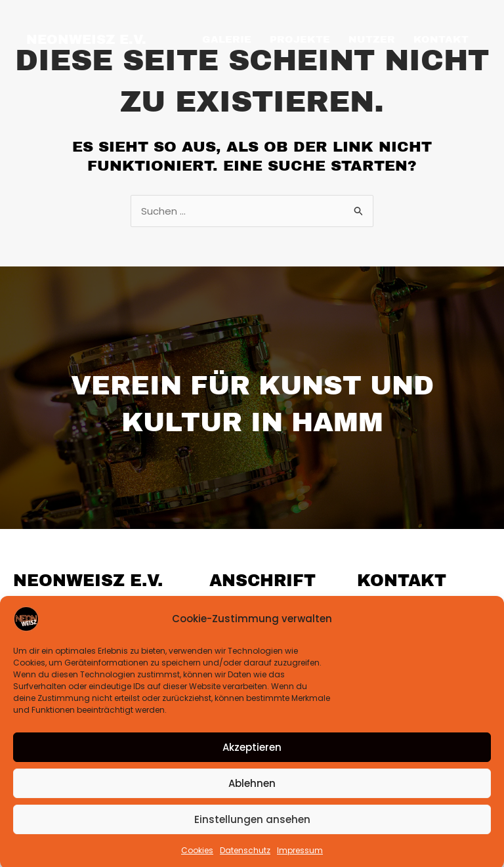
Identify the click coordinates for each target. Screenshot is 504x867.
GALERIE (227, 40)
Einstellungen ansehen (252, 835)
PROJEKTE (300, 40)
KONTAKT (441, 40)
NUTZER (372, 40)
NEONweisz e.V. (86, 39)
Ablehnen (252, 798)
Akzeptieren (252, 762)
